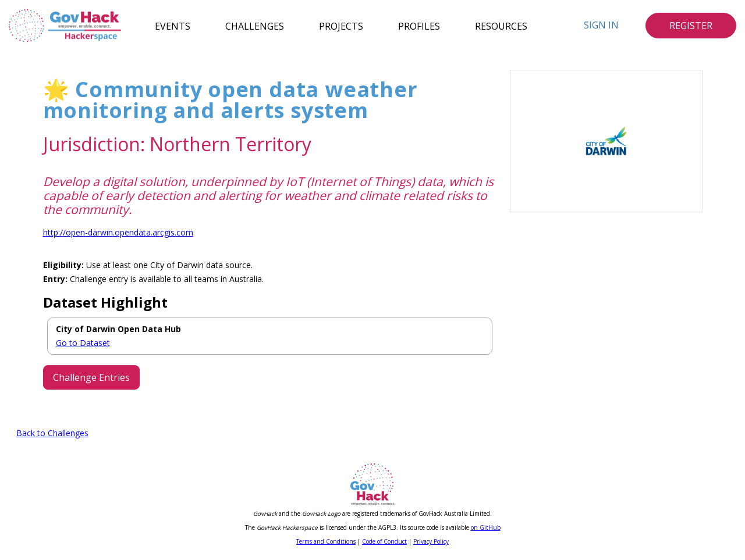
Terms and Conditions (326, 541)
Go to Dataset (83, 343)
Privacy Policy (431, 541)
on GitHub (486, 527)
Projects (341, 26)
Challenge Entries (91, 377)
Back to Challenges (52, 433)
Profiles (419, 26)
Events (173, 26)
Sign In (601, 25)
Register (691, 26)
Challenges (255, 26)
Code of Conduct (384, 541)
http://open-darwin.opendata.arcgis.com (118, 232)
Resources (501, 26)
